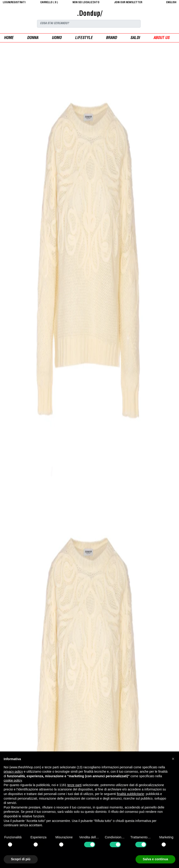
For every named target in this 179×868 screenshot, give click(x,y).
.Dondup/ (89, 14)
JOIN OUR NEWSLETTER (128, 3)
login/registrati (14, 3)
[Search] (89, 24)
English (171, 3)
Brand (111, 38)
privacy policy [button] (13, 772)
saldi (135, 38)
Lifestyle (84, 38)
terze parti (75, 785)
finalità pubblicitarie (130, 794)
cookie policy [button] (13, 780)
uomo (57, 38)
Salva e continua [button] (155, 859)
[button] (173, 759)
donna (33, 38)
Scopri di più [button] (21, 859)
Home (9, 38)
